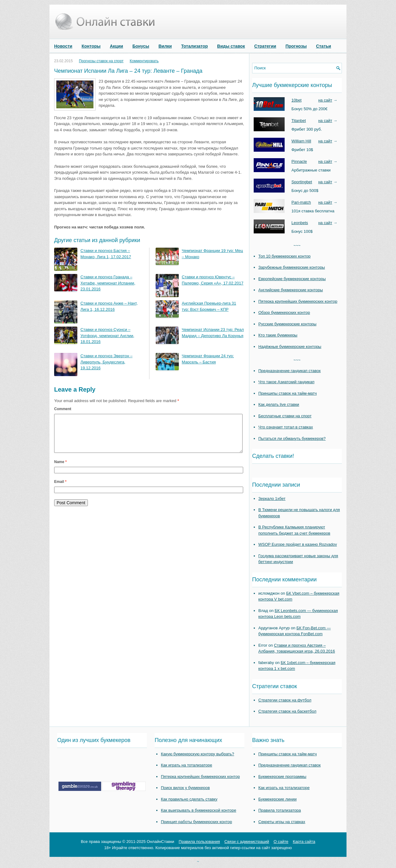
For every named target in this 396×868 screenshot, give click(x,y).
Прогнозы (296, 46)
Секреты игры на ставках (282, 822)
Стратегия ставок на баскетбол (287, 711)
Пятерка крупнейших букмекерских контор (298, 301)
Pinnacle (299, 161)
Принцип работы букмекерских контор (196, 822)
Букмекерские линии (278, 799)
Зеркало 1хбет (272, 499)
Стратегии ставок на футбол (285, 700)
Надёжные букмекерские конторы (290, 347)
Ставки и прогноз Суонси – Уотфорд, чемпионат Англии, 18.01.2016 (107, 336)
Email (60, 489)
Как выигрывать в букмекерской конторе (198, 810)
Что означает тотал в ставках (286, 427)
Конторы (91, 46)
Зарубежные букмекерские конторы (292, 267)
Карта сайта (304, 842)
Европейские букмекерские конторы (292, 279)
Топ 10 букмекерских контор (284, 256)
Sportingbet (302, 182)
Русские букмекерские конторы (287, 324)
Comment (63, 409)
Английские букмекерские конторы (291, 290)
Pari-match (301, 202)
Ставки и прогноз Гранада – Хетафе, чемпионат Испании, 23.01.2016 (108, 283)
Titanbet (299, 121)
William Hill (301, 141)
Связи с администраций (247, 842)
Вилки (165, 46)
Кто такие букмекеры (278, 335)
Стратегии (265, 46)
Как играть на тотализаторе (187, 765)
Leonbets (300, 223)
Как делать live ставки (279, 404)
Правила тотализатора (280, 810)
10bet (297, 100)
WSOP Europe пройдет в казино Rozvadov (298, 544)
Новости (63, 46)
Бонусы (141, 46)
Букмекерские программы (282, 777)
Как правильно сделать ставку (189, 799)
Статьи (323, 46)
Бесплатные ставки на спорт (285, 416)
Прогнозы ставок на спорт (101, 61)
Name (60, 469)
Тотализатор (194, 46)
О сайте (281, 842)
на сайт (325, 100)
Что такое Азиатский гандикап (286, 382)
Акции (116, 46)
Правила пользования (199, 842)
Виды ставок (231, 46)
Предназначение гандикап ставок (290, 371)
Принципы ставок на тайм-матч (288, 393)
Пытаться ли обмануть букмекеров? (292, 438)
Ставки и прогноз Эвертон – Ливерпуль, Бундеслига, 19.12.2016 (106, 362)
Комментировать (144, 61)
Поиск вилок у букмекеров (185, 788)
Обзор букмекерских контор (284, 312)
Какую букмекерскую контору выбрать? (198, 754)
